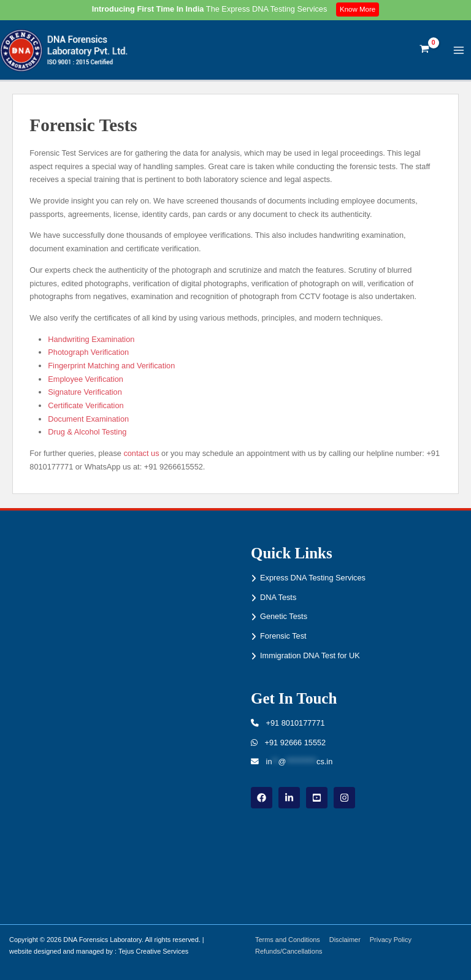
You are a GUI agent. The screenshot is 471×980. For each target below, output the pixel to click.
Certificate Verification (86, 408)
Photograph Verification (88, 355)
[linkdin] (289, 798)
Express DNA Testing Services (313, 578)
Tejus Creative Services (153, 951)
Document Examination (88, 421)
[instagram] (344, 798)
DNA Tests (278, 597)
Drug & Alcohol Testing (87, 434)
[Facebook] (262, 798)
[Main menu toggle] (459, 51)
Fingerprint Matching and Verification (111, 368)
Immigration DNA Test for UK (310, 655)
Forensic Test (283, 636)
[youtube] (317, 798)
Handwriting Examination (91, 341)
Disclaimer (346, 940)
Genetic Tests (284, 616)
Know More (358, 9)
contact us (141, 456)
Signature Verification (85, 394)
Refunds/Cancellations (289, 951)
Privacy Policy (392, 940)
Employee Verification (86, 381)
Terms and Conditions (288, 940)
